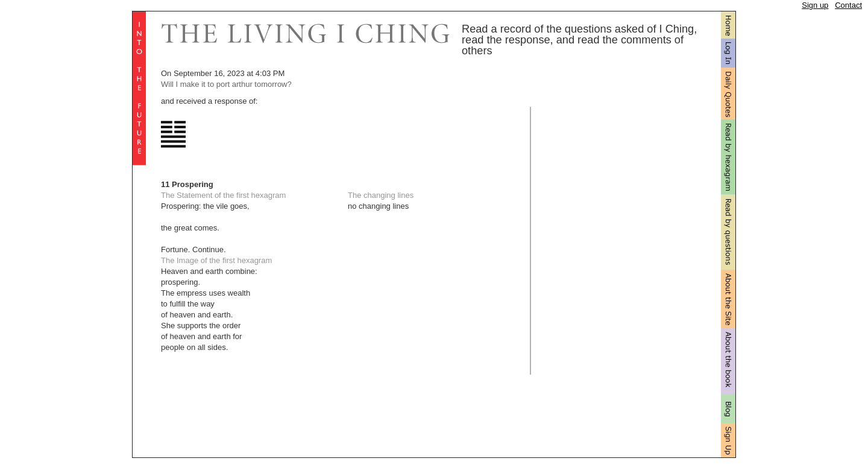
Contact (848, 5)
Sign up (815, 5)
